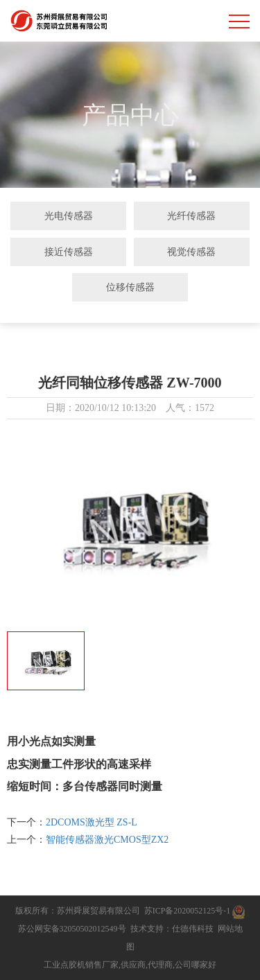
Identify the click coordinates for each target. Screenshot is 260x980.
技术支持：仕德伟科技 (172, 929)
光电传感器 (69, 216)
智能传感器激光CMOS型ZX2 (107, 840)
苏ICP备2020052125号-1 (188, 911)
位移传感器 (130, 287)
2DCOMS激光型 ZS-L (92, 822)
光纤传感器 (191, 216)
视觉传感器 (191, 252)
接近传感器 (69, 252)
